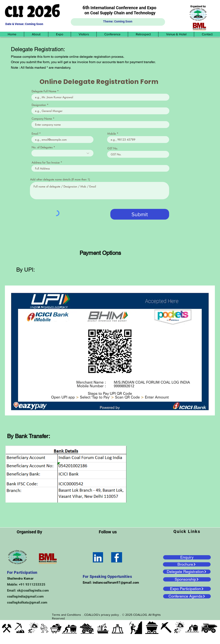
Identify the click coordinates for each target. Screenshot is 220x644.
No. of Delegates (42, 147)
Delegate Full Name (44, 91)
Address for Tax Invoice (46, 163)
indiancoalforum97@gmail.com (116, 583)
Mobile (112, 134)
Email (35, 134)
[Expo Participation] (187, 589)
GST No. (113, 148)
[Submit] (140, 214)
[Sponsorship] (187, 579)
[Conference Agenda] (187, 596)
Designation (39, 105)
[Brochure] (187, 564)
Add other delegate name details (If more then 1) (60, 179)
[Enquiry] (187, 557)
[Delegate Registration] (187, 572)
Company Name (42, 119)
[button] (36, 34)
